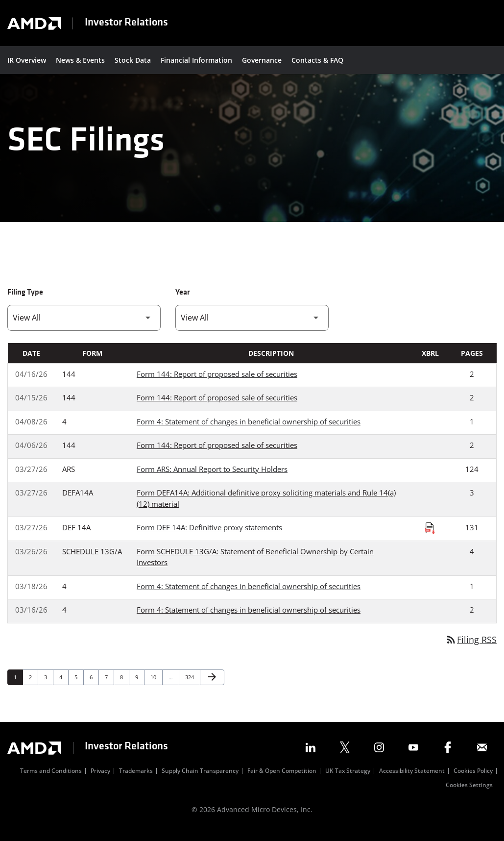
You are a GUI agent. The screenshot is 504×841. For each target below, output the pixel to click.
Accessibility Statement (412, 780)
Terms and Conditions (51, 780)
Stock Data (133, 60)
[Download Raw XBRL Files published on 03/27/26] (430, 536)
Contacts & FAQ (317, 60)
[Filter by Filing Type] (84, 326)
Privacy (100, 780)
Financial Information (196, 60)
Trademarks (136, 780)
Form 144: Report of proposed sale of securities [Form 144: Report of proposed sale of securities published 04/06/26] (217, 453)
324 (191, 685)
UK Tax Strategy (348, 780)
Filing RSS (471, 647)
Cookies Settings (469, 794)
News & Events (80, 60)
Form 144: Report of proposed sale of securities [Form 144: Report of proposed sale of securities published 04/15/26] (217, 406)
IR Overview (27, 60)
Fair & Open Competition (282, 780)
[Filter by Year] (252, 326)
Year (182, 300)
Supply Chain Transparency (200, 780)
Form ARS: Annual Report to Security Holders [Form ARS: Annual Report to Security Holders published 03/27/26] (212, 477)
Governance (262, 60)
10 (156, 685)
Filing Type (25, 300)
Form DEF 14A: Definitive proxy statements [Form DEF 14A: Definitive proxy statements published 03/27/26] (209, 536)
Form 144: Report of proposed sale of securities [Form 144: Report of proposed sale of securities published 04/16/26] (217, 382)
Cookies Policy (473, 780)
